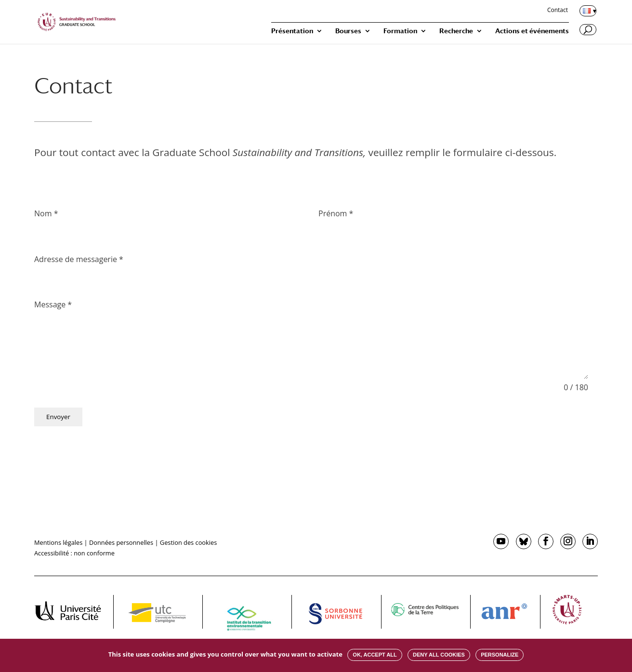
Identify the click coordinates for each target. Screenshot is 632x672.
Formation (400, 31)
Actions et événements (532, 31)
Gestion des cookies (188, 542)
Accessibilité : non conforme (74, 553)
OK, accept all (375, 655)
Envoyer (58, 417)
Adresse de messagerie (79, 259)
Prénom (336, 213)
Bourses (348, 31)
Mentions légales (58, 542)
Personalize (500, 655)
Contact (558, 11)
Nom (46, 213)
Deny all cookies (439, 655)
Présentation (292, 31)
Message (53, 304)
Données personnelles (121, 542)
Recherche (456, 31)
